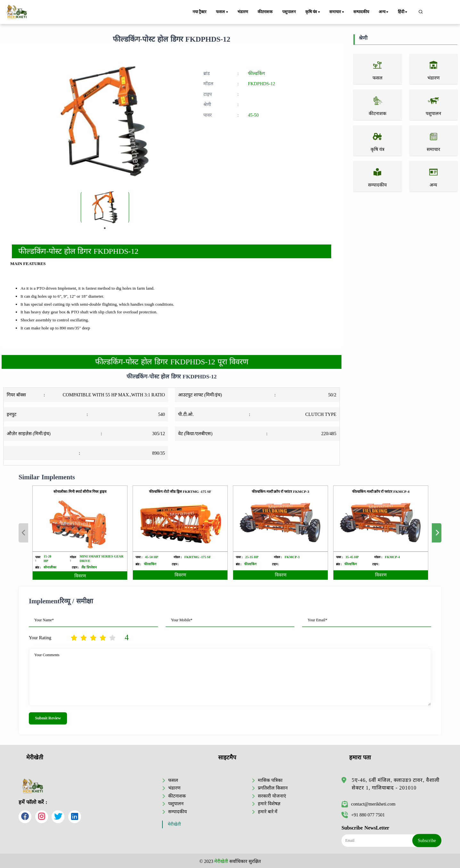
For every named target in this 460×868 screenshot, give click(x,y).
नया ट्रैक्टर (199, 12)
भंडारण (242, 12)
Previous (23, 533)
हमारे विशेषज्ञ (269, 804)
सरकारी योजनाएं (272, 796)
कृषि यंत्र (313, 12)
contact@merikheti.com (368, 804)
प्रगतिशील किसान (273, 788)
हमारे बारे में (268, 812)
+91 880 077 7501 (363, 815)
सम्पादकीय (361, 12)
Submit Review (48, 718)
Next (437, 533)
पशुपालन (289, 12)
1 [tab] (105, 228)
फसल (222, 12)
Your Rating (40, 638)
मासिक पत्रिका (270, 780)
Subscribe (427, 840)
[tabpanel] (105, 207)
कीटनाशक (265, 12)
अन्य (384, 12)
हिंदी (403, 12)
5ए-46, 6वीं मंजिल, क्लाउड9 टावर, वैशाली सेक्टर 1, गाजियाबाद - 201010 (396, 784)
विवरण (80, 576)
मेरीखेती (174, 824)
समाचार (337, 12)
